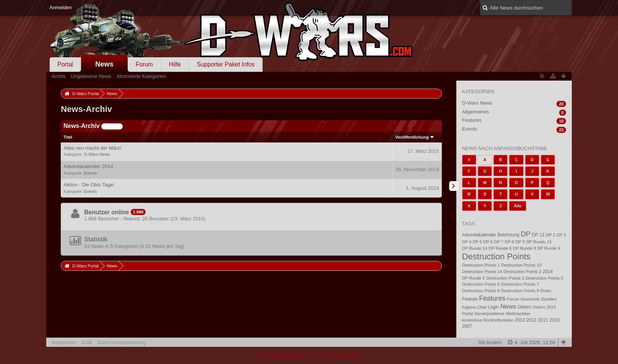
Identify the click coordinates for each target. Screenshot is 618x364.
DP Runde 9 (549, 248)
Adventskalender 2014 (88, 166)
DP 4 (467, 242)
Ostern (524, 307)
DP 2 (550, 235)
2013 (520, 320)
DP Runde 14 (475, 248)
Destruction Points (496, 256)
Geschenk (530, 299)
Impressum (64, 342)
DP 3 (561, 235)
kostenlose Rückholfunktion (488, 320)
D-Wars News (97, 154)
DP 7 (499, 242)
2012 (531, 320)
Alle (517, 206)
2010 (555, 320)
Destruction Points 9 (520, 291)
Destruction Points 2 (522, 272)
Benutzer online (106, 212)
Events (91, 173)
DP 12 (538, 235)
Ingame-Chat (474, 307)
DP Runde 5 (474, 278)
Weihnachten (518, 314)
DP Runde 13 (539, 242)
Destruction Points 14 (482, 272)
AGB (87, 342)
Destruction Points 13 (521, 265)
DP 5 (477, 242)
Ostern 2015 (544, 307)
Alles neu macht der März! (92, 148)
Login (493, 307)
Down (546, 291)
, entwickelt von (309, 355)
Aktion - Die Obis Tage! (89, 185)
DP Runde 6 (500, 248)
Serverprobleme (489, 314)
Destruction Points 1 (481, 265)
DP (526, 234)
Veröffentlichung (412, 137)
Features (472, 120)
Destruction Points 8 (481, 291)
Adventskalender (479, 235)
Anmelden (61, 7)
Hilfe (175, 64)
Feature (470, 299)
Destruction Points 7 (520, 284)
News (104, 64)
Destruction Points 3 (505, 278)
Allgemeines (476, 112)
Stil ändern (490, 342)
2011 (543, 320)
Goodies (549, 299)
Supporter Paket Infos (226, 64)
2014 (548, 272)
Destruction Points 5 (544, 278)
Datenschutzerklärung (122, 342)
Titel (68, 137)
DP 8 (509, 242)
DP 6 (488, 242)
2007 (467, 326)
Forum (144, 64)
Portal (65, 64)
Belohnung (509, 235)
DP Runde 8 (524, 248)
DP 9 (520, 242)
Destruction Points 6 (481, 284)
